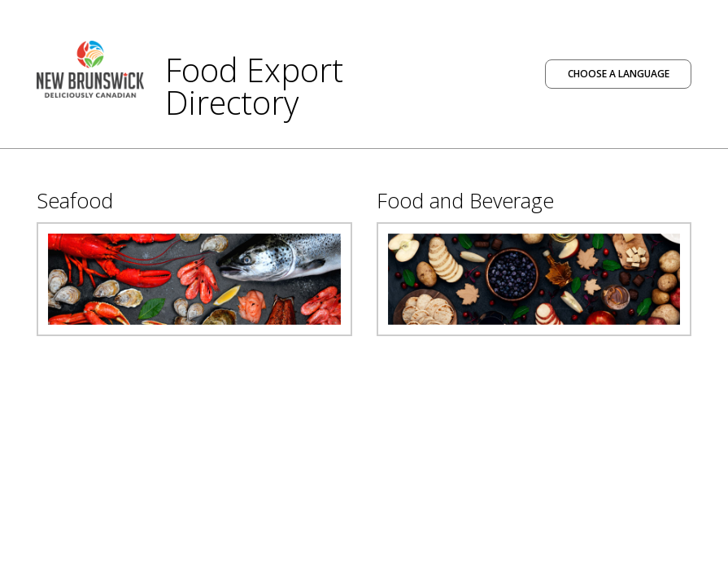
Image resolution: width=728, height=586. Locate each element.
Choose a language (619, 74)
